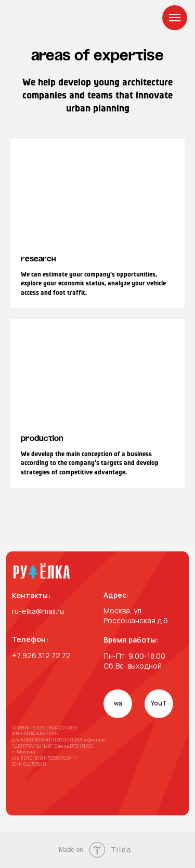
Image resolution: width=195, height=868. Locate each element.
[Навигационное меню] (175, 18)
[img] (42, 571)
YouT (159, 703)
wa (118, 703)
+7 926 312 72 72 (41, 655)
